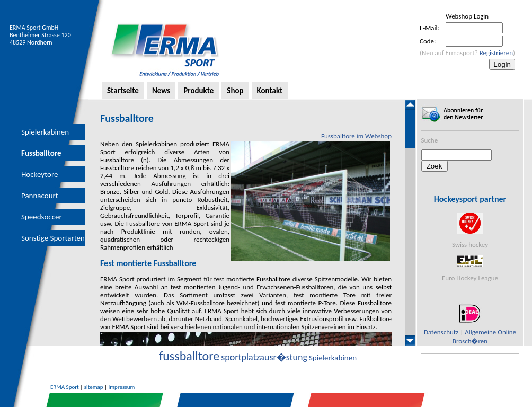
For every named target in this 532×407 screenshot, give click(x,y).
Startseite (123, 91)
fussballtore (189, 356)
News (161, 91)
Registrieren (496, 53)
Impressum (122, 387)
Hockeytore (39, 174)
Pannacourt (40, 196)
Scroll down (410, 340)
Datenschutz (441, 332)
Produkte (198, 91)
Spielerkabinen (45, 132)
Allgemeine (480, 332)
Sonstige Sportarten (53, 238)
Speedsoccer (42, 217)
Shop (235, 91)
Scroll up (410, 105)
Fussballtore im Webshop (356, 136)
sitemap (94, 387)
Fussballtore (41, 153)
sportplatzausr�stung (264, 357)
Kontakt (270, 91)
